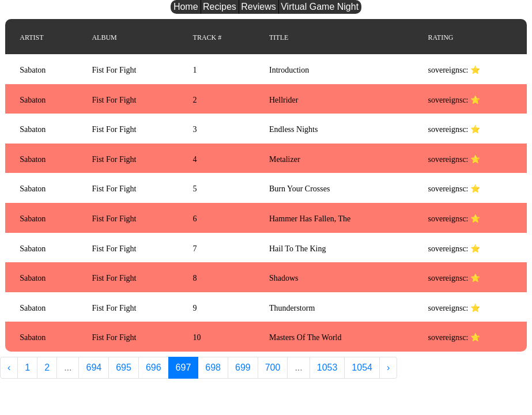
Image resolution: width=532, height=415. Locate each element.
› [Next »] (388, 367)
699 (243, 367)
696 (154, 367)
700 (273, 367)
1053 (327, 367)
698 (213, 367)
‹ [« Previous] (9, 367)
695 (124, 367)
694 (94, 367)
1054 (362, 367)
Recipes (220, 7)
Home (186, 7)
